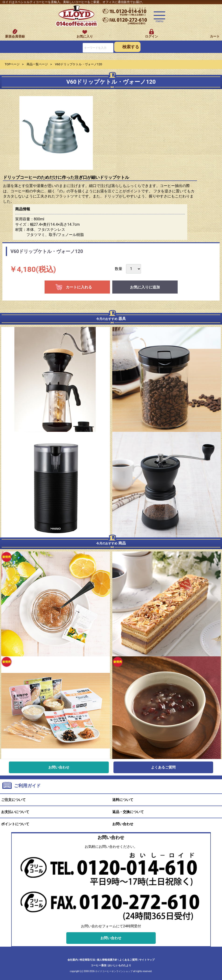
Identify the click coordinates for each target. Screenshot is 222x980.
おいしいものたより (120, 966)
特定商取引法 (87, 960)
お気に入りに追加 (145, 287)
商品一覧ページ (37, 64)
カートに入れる (79, 287)
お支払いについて (15, 812)
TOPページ (12, 64)
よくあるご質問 (163, 767)
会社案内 (73, 960)
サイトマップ (147, 960)
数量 (119, 269)
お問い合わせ (59, 767)
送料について (123, 800)
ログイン (152, 36)
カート (215, 36)
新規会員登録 (15, 36)
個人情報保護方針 (107, 960)
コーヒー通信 (99, 966)
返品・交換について (128, 812)
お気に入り (85, 36)
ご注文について (13, 800)
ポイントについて (15, 824)
